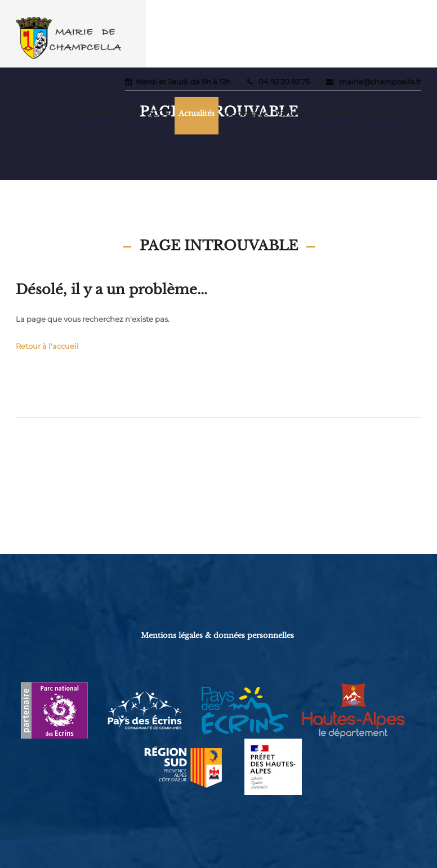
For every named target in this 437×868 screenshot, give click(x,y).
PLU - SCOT (147, 113)
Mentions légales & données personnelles (217, 635)
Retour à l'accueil (47, 346)
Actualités (197, 113)
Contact (377, 113)
